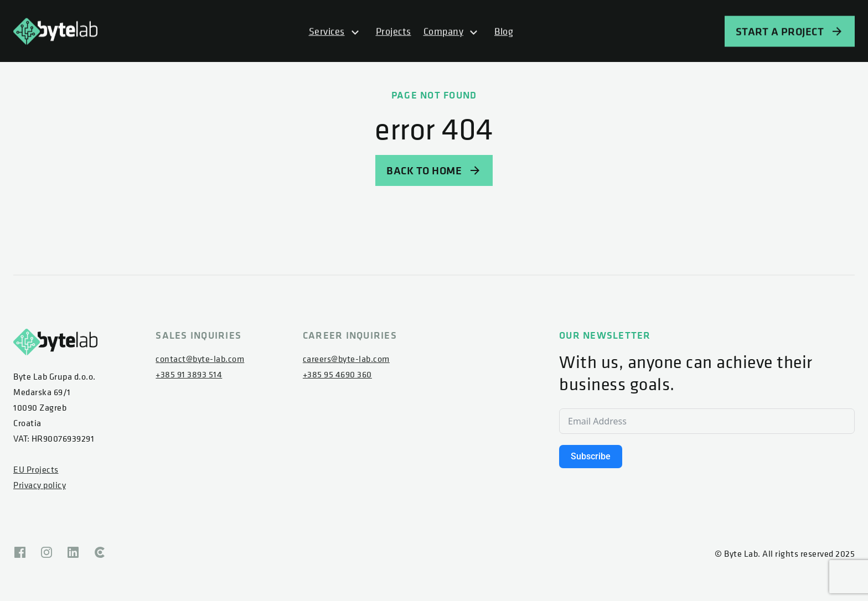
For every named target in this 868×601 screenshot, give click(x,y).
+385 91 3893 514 (189, 374)
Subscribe (591, 456)
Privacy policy (40, 485)
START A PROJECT (790, 32)
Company (444, 32)
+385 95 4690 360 (337, 374)
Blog (504, 32)
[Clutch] (100, 553)
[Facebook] (20, 553)
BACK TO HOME (434, 170)
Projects (394, 32)
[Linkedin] (73, 553)
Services (327, 32)
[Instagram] (46, 553)
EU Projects (36, 469)
